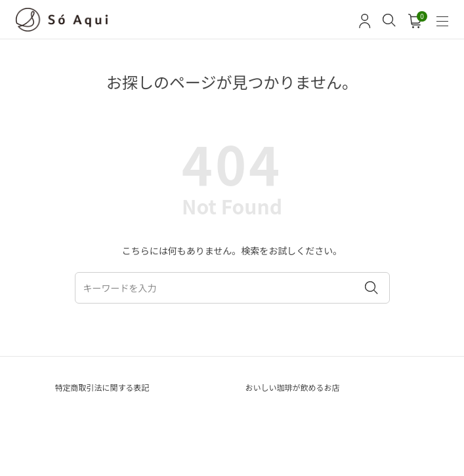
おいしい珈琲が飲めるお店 (293, 387)
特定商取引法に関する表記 (102, 387)
